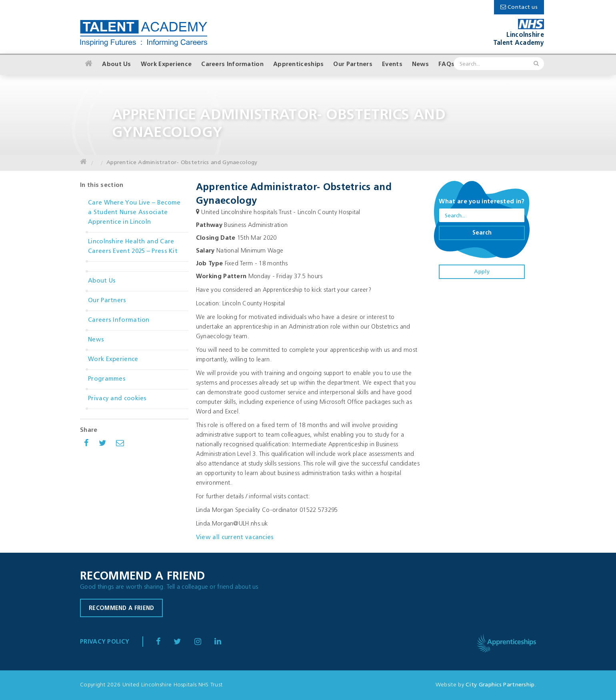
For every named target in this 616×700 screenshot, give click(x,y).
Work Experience (166, 65)
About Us (116, 65)
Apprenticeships (299, 65)
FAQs (446, 65)
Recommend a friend (121, 609)
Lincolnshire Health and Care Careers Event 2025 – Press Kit (133, 247)
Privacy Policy (105, 642)
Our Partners (353, 65)
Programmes (107, 379)
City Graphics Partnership (500, 685)
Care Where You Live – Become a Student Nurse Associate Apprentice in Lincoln (134, 213)
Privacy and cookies (117, 399)
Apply (482, 272)
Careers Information (232, 65)
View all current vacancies (235, 538)
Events (392, 65)
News (420, 65)
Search (482, 233)
